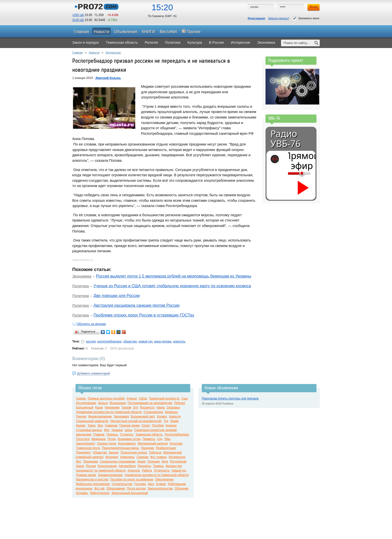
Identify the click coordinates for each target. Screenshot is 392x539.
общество (130, 341)
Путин (112, 439)
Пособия (158, 425)
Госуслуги (83, 439)
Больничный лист (143, 416)
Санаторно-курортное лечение (156, 430)
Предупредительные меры (120, 448)
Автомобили (127, 466)
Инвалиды (127, 457)
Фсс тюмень (159, 457)
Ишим (174, 421)
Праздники (90, 461)
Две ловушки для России (117, 296)
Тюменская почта (88, 448)
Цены (129, 430)
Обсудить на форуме (91, 324)
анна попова (163, 341)
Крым (99, 407)
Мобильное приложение (93, 484)
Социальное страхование (117, 461)
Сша (185, 398)
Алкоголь (134, 470)
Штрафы (82, 493)
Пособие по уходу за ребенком (132, 479)
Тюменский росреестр (164, 398)
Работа (147, 470)
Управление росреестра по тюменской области (109, 412)
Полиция (154, 461)
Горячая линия (129, 425)
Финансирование (100, 416)
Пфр (167, 439)
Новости (94, 52)
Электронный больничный (129, 493)
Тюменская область (149, 434)
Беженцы (171, 412)
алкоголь (179, 341)
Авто (151, 484)
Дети (165, 461)
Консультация (107, 466)
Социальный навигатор (92, 421)
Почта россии (136, 488)
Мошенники (118, 403)
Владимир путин (129, 439)
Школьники (84, 434)
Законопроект (86, 443)
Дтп (135, 407)
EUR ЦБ (78, 20)
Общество (100, 452)
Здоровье (173, 407)
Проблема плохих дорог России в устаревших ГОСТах (144, 315)
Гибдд (143, 398)
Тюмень (158, 466)
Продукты (144, 466)
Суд (160, 439)
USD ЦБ (78, 15)
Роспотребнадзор (177, 434)
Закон (80, 466)
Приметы (149, 439)
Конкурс (171, 425)
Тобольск (155, 452)
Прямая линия (86, 475)
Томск (92, 425)
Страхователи (153, 412)
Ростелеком (178, 461)
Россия (91, 466)
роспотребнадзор (109, 341)
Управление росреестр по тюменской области (156, 475)
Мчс (107, 430)
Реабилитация (166, 448)
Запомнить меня (306, 18)
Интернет (112, 457)
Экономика (82, 276)
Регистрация (256, 18)
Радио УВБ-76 (285, 139)
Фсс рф (99, 488)
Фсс (79, 461)
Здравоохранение (110, 475)
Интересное (113, 52)
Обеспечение (164, 479)
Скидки (81, 398)
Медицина (99, 439)
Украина (117, 430)
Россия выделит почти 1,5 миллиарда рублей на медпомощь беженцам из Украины (174, 276)
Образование (115, 488)
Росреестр (147, 407)
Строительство (122, 484)
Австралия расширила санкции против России (136, 305)
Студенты (127, 434)
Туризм (126, 407)
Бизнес (114, 452)
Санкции (142, 457)
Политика (80, 286)
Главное (99, 434)
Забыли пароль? (279, 18)
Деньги (103, 403)
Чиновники (112, 407)
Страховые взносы (89, 430)
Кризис (81, 425)
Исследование (86, 403)
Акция (141, 461)
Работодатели (100, 493)
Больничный (85, 407)
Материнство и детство (92, 479)
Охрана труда (107, 443)
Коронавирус (127, 443)
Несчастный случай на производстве (136, 421)
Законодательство (160, 488)
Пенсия (81, 416)
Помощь (112, 434)
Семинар (111, 425)
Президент (83, 452)
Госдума (140, 484)
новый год (145, 341)
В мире (161, 484)
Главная (77, 52)
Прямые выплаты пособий (106, 398)
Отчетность (162, 470)
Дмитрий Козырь (108, 78)
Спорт (146, 425)
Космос (162, 416)
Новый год (179, 470)
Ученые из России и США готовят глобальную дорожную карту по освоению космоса (172, 286)
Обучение (182, 488)
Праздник (148, 448)
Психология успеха (134, 452)
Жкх (100, 425)
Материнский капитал (153, 443)
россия (91, 341)
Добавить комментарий (93, 373)
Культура (176, 443)
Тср (166, 421)
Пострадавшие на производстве (150, 403)
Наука (160, 407)
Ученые (131, 398)
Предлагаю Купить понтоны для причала (230, 398)
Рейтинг (180, 403)
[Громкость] (291, 173)
